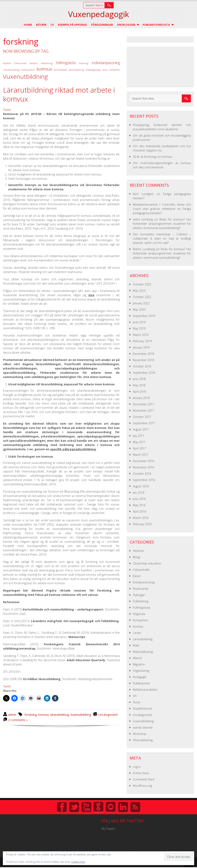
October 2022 (142, 297)
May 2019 (139, 328)
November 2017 (143, 410)
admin (12, 715)
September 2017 (144, 423)
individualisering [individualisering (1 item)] (11, 70)
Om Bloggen (126, 25)
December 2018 (143, 354)
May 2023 (139, 291)
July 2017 (139, 436)
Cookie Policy (78, 862)
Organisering (141, 671)
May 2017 (139, 442)
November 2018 (143, 360)
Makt (136, 645)
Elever (137, 576)
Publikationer (141, 683)
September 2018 (144, 373)
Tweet (7, 110)
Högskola (139, 614)
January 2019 (141, 347)
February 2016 (142, 524)
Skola (136, 702)
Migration (139, 664)
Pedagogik (140, 677)
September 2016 (144, 480)
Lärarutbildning (143, 639)
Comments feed (144, 779)
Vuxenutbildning (81, 715)
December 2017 (143, 404)
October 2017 (142, 417)
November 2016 (143, 467)
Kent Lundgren (143, 194)
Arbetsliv (138, 551)
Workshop (140, 734)
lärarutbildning (60, 715)
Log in (137, 767)
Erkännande (141, 589)
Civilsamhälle (141, 570)
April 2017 (139, 448)
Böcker (41, 25)
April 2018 (139, 392)
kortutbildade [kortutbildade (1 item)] (60, 70)
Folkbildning (141, 601)
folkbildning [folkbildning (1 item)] (47, 63)
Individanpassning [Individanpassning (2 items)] (106, 63)
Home (28, 25)
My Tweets (108, 829)
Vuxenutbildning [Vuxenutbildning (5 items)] (25, 77)
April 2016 (139, 511)
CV (52, 25)
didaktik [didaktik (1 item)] (7, 63)
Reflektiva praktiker (145, 690)
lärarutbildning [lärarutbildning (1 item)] (76, 70)
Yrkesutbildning (143, 740)
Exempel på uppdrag (72, 25)
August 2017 (141, 429)
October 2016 (142, 474)
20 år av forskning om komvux (152, 157)
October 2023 (142, 284)
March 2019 (141, 335)
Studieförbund (142, 709)
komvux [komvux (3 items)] (44, 69)
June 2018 (139, 379)
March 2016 (141, 518)
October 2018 (142, 366)
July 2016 (139, 493)
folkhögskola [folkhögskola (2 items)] (66, 63)
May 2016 (139, 505)
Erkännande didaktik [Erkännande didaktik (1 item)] (26, 63)
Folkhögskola (141, 608)
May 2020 (139, 310)
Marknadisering (143, 652)
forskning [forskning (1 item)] (84, 63)
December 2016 (143, 461)
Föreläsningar (102, 25)
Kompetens (140, 620)
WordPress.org (142, 786)
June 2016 (139, 499)
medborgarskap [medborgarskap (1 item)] (93, 70)
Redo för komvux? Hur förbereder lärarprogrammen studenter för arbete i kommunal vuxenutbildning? (162, 224)
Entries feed (141, 773)
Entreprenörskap (144, 582)
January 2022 (141, 303)
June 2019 (139, 322)
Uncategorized (108, 715)
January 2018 (141, 398)
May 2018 (139, 385)
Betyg (136, 557)
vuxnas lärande (143, 727)
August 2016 (141, 486)
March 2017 (141, 455)
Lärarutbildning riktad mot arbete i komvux (59, 94)
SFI (135, 696)
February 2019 (142, 341)
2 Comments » (18, 720)
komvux (43, 715)
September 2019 (144, 316)
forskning (31, 715)
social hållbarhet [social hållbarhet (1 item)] (111, 70)
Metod (137, 658)
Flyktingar (139, 595)
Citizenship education (147, 563)
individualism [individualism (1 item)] (28, 70)
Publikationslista (156, 25)
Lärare (137, 633)
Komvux (138, 626)
